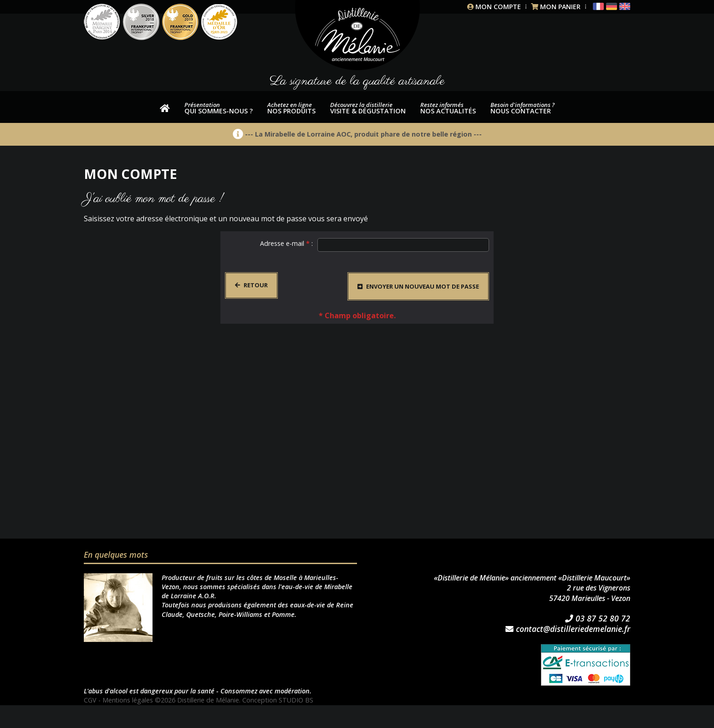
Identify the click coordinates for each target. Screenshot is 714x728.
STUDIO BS (296, 700)
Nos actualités (448, 108)
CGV (90, 700)
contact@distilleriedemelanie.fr (568, 629)
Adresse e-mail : (286, 243)
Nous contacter (523, 108)
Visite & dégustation (368, 108)
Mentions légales (128, 700)
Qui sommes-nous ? (219, 108)
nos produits (291, 108)
